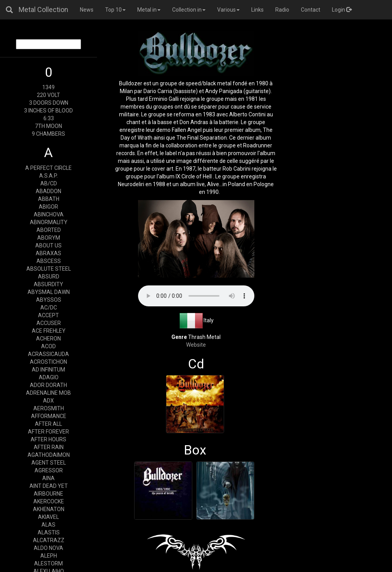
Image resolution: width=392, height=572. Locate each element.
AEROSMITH (49, 408)
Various (228, 10)
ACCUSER (49, 323)
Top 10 (115, 10)
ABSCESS (49, 261)
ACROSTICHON (48, 362)
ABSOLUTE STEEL (49, 269)
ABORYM (49, 238)
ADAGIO (49, 377)
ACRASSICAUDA (48, 354)
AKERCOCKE (49, 501)
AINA (48, 478)
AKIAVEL (48, 517)
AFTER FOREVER (48, 432)
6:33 (49, 118)
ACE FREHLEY (49, 331)
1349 (48, 87)
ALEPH (49, 556)
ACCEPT (48, 315)
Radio (282, 10)
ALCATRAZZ (49, 540)
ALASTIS (49, 532)
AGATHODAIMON (49, 455)
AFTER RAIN (49, 447)
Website (196, 345)
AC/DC (49, 308)
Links (257, 10)
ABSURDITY (48, 284)
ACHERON (48, 339)
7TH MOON (48, 126)
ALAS (48, 525)
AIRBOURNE (48, 494)
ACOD (48, 346)
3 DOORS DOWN (49, 103)
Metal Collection (43, 10)
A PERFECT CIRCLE (48, 168)
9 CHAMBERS (48, 134)
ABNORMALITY (49, 222)
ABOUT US (48, 245)
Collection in (189, 10)
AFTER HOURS (48, 439)
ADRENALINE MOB (48, 393)
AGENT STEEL (49, 463)
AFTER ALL (48, 424)
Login (342, 10)
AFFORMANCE (49, 416)
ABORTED (49, 230)
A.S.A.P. (48, 176)
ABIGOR (48, 207)
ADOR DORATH (48, 385)
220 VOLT (48, 95)
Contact (311, 10)
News (87, 10)
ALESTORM (48, 563)
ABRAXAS (48, 253)
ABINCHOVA (49, 214)
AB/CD (49, 183)
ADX (48, 401)
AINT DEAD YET (49, 486)
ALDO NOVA (48, 548)
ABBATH (49, 199)
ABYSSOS (49, 300)
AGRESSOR (49, 470)
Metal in (149, 10)
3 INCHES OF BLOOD (48, 111)
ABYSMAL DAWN (49, 292)
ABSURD (49, 276)
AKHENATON (49, 509)
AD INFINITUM (48, 370)
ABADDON (48, 191)
